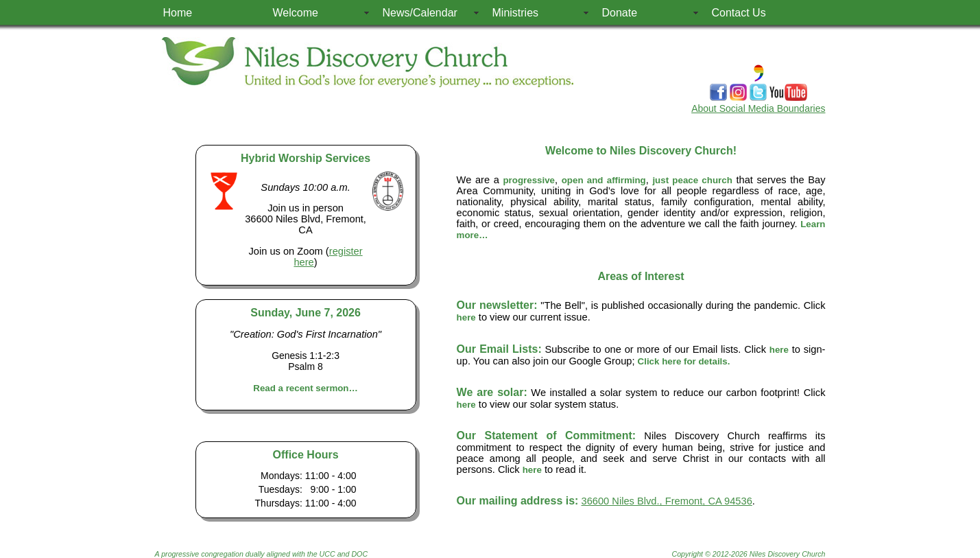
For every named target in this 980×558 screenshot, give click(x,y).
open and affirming (604, 180)
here (466, 317)
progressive (529, 180)
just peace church (692, 180)
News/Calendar (420, 13)
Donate (620, 13)
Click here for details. (684, 361)
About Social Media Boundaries (758, 108)
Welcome (296, 13)
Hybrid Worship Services (306, 158)
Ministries (516, 13)
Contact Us (739, 13)
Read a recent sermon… (306, 388)
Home (178, 13)
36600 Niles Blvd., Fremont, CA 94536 (667, 501)
